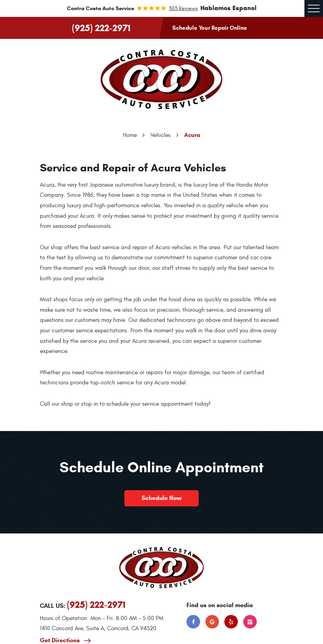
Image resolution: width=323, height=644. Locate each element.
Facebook (193, 622)
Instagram (250, 622)
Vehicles (160, 135)
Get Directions (61, 640)
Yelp (231, 622)
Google (212, 622)
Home (130, 135)
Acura (192, 135)
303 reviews (183, 8)
